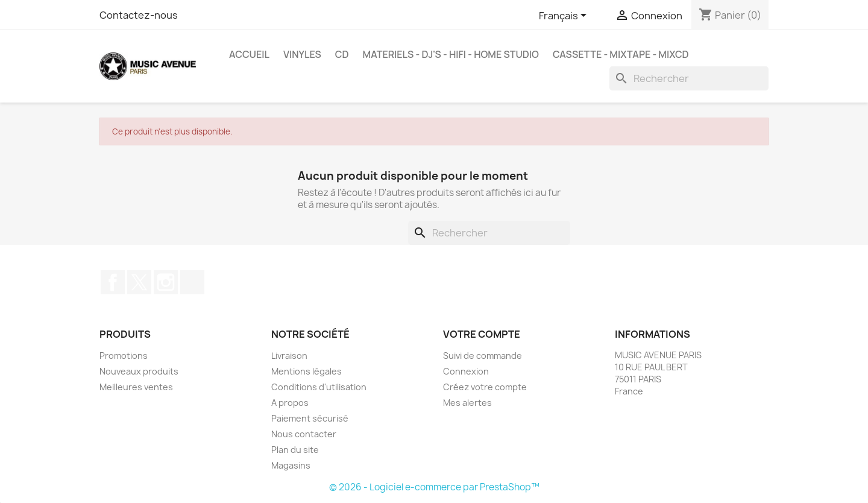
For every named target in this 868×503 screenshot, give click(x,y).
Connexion (466, 371)
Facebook (113, 282)
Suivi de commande (483, 356)
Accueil (249, 54)
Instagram (166, 282)
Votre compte (482, 334)
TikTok (192, 282)
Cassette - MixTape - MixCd (621, 54)
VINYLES (302, 54)
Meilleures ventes (136, 387)
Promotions (124, 356)
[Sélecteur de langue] (565, 16)
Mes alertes (467, 403)
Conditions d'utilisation (319, 387)
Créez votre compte (485, 387)
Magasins (291, 465)
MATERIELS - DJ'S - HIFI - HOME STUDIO (451, 54)
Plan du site (295, 450)
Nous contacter (304, 434)
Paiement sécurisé (310, 418)
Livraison (289, 356)
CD (342, 54)
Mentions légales (307, 371)
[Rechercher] (689, 78)
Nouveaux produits (139, 371)
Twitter (139, 282)
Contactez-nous (139, 15)
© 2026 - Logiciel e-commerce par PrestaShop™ (434, 487)
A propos (290, 403)
